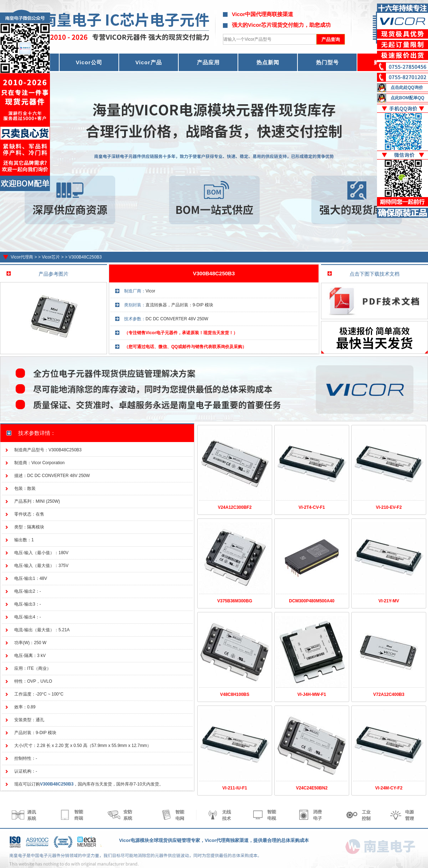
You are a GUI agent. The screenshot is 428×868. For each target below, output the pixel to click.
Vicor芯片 (51, 257)
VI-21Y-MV (389, 601)
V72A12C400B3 (389, 694)
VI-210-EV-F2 (389, 507)
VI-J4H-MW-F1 (312, 694)
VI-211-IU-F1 (235, 788)
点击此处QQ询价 (407, 87)
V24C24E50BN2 (312, 788)
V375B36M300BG (235, 601)
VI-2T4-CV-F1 (312, 507)
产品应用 (208, 62)
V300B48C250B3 (85, 257)
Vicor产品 (148, 62)
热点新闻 (268, 62)
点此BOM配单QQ (407, 98)
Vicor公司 (89, 62)
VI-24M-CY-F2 (389, 788)
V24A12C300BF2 (235, 507)
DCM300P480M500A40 (312, 601)
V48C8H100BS (235, 694)
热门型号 (327, 62)
